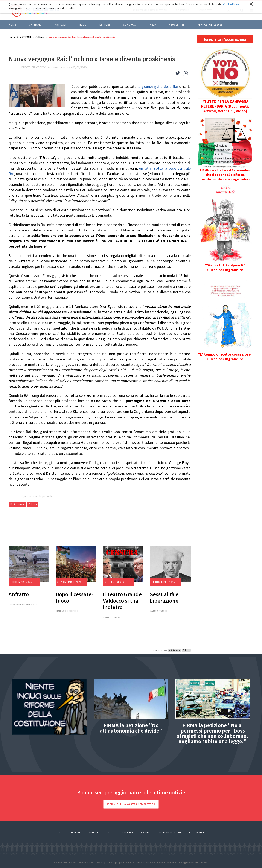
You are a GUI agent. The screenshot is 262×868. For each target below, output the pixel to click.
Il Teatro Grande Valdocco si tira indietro (122, 601)
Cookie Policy (231, 4)
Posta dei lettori (170, 832)
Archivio (146, 832)
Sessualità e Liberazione (164, 597)
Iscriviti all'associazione (225, 39)
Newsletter (177, 25)
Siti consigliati (198, 832)
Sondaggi (130, 25)
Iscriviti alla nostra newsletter (131, 804)
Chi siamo (35, 25)
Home (12, 25)
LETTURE (105, 25)
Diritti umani (17, 504)
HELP (153, 25)
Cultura (40, 37)
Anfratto (19, 594)
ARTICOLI (61, 25)
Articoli (94, 832)
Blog (110, 832)
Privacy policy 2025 (210, 25)
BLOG (83, 25)
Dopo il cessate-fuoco (74, 597)
